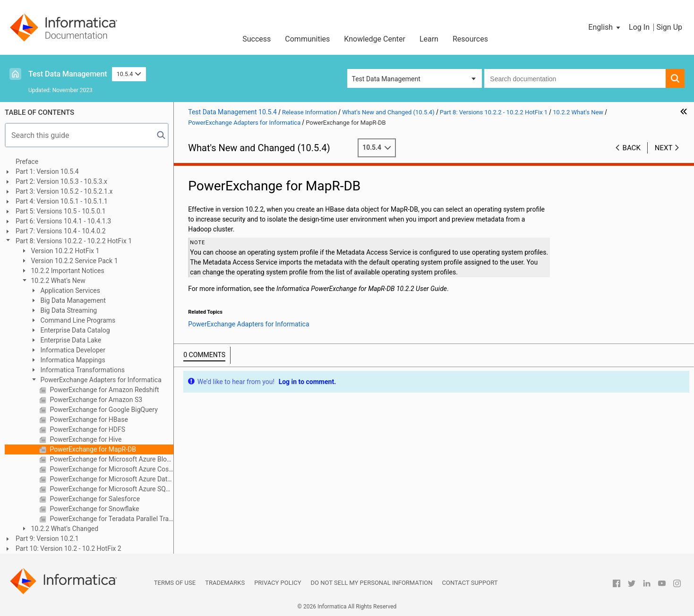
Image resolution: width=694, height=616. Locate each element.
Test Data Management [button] (386, 79)
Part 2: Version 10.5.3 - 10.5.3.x (61, 181)
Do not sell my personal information (372, 583)
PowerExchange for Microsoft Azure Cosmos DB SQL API (111, 469)
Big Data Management (72, 300)
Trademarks (225, 583)
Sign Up (669, 27)
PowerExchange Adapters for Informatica (100, 380)
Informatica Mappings (72, 360)
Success (257, 39)
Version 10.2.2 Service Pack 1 (74, 261)
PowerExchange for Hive (85, 439)
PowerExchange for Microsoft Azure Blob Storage (111, 459)
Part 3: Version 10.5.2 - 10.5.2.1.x (64, 191)
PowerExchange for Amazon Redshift (104, 390)
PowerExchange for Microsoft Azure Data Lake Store (111, 479)
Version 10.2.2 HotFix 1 (64, 251)
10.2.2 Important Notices (67, 271)
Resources (470, 39)
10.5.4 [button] (129, 74)
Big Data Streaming (68, 310)
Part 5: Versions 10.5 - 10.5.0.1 (61, 211)
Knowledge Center (375, 39)
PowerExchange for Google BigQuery (103, 410)
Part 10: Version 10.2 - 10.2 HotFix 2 (69, 548)
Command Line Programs (77, 320)
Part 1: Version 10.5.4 (47, 171)
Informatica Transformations (82, 370)
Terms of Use (175, 583)
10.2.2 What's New (57, 281)
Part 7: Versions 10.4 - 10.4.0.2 (61, 231)
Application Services (69, 291)
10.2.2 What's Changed (64, 529)
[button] (605, 27)
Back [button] (632, 148)
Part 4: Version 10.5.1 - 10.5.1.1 (62, 201)
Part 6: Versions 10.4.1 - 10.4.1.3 (63, 221)
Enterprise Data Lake (70, 340)
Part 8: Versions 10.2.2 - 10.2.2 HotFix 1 (74, 241)
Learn (429, 39)
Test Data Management (68, 74)
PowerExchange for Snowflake (94, 509)
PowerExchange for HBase (88, 419)
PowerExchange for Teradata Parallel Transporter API (111, 519)
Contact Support (470, 583)
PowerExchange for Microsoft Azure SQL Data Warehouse (111, 489)
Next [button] (664, 148)
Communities (307, 39)
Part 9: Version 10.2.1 (47, 539)
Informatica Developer (72, 350)
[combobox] (575, 78)
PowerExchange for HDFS (87, 429)
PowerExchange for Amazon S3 (95, 400)
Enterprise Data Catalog (74, 330)
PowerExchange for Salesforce (94, 499)
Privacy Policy (278, 583)
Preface (27, 162)
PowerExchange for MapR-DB (92, 449)
